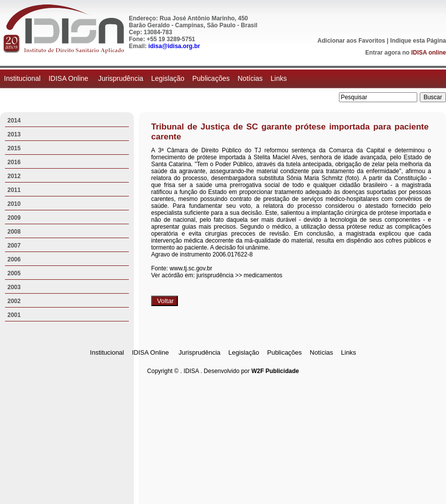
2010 (14, 204)
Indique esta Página (418, 41)
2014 (14, 121)
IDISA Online (69, 78)
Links (279, 78)
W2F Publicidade (275, 371)
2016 (14, 162)
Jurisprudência (121, 78)
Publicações (211, 78)
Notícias (250, 78)
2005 (14, 273)
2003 (14, 287)
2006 (14, 259)
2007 (14, 246)
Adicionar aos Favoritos (352, 41)
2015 (14, 148)
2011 (14, 190)
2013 (14, 134)
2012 (14, 176)
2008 (14, 232)
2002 (14, 301)
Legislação (168, 78)
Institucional (22, 78)
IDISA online (429, 53)
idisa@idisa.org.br (174, 46)
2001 (14, 315)
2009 (14, 218)
